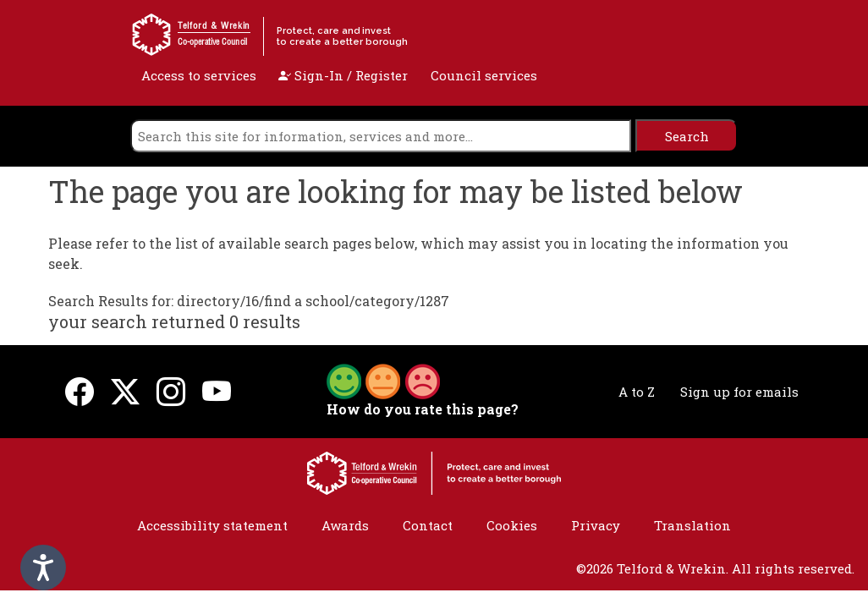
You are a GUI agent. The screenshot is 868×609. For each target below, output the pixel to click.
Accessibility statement (212, 525)
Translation (692, 525)
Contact (428, 525)
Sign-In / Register (343, 75)
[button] (383, 380)
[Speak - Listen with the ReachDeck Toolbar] (43, 568)
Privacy (596, 525)
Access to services (199, 75)
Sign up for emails (739, 392)
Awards (345, 525)
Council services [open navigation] (484, 75)
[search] (381, 136)
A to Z (637, 392)
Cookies (512, 525)
